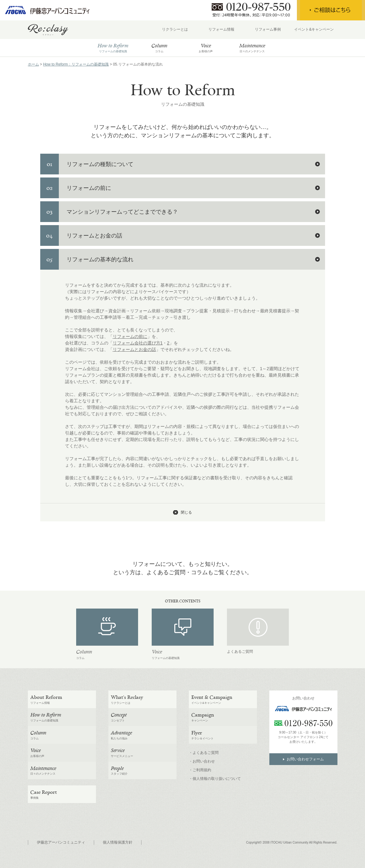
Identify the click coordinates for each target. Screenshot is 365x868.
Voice (157, 652)
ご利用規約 (202, 770)
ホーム (33, 64)
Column (84, 652)
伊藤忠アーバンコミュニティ (61, 842)
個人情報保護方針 (118, 842)
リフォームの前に (130, 336)
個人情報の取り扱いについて (217, 779)
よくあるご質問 (240, 652)
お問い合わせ (204, 761)
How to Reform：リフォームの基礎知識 (76, 64)
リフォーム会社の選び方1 (138, 343)
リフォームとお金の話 (134, 349)
